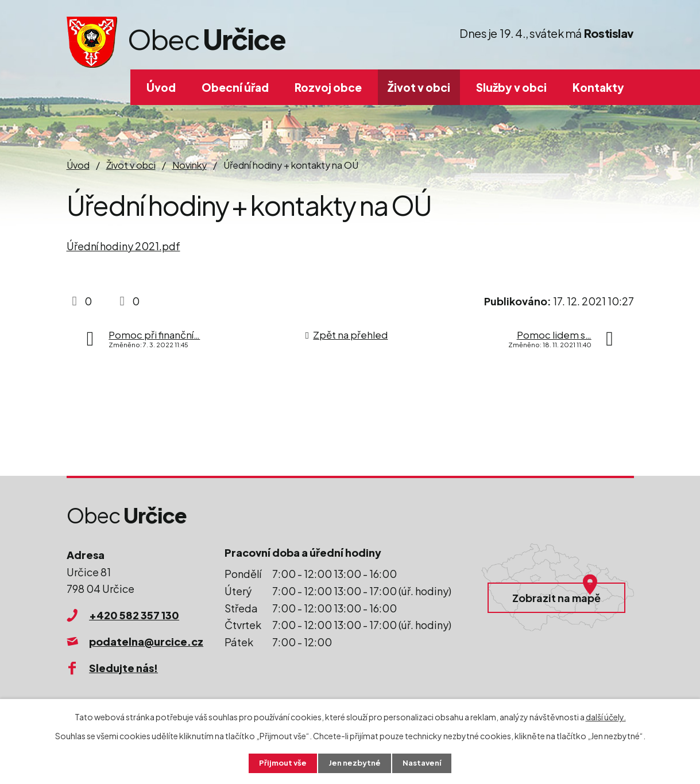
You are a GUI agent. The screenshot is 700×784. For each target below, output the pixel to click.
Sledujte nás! (123, 668)
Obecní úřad (235, 87)
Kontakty (598, 87)
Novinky (189, 165)
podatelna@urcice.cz (146, 641)
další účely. (606, 716)
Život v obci (419, 87)
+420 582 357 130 (134, 615)
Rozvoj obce (328, 87)
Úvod (161, 87)
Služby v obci (511, 87)
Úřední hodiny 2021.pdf (123, 246)
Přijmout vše (280, 763)
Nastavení (425, 763)
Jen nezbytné (354, 763)
